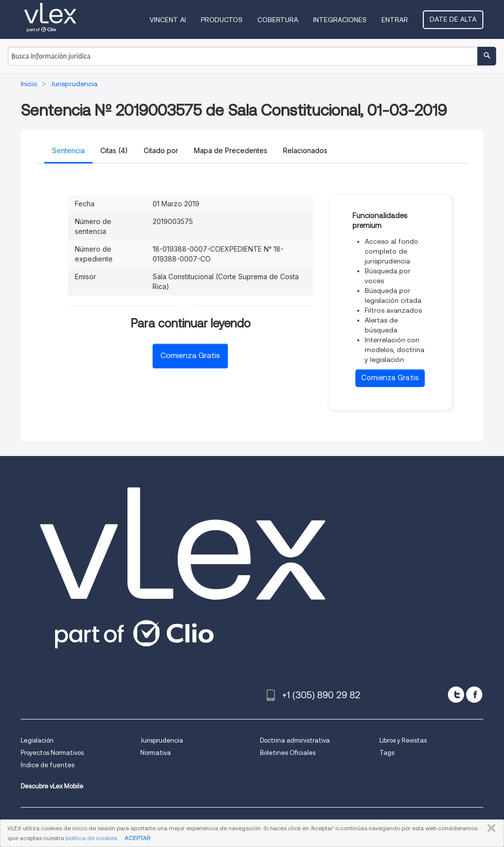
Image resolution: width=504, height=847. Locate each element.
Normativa (156, 753)
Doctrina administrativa (295, 740)
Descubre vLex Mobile (52, 786)
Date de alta (453, 19)
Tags (387, 753)
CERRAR (489, 828)
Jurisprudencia (162, 740)
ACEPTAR (137, 838)
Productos (222, 20)
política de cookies (91, 838)
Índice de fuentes (47, 765)
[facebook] (474, 695)
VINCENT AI (168, 20)
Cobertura (278, 20)
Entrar (395, 20)
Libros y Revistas (403, 740)
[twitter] (456, 695)
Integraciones (340, 20)
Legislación (37, 740)
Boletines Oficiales (288, 753)
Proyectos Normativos (52, 753)
